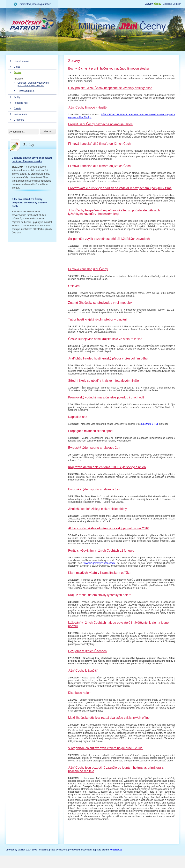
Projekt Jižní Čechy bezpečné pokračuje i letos (100, 124)
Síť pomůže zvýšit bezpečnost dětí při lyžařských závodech (109, 239)
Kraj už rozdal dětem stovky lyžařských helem (100, 595)
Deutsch (177, 4)
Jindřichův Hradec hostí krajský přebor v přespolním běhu (108, 358)
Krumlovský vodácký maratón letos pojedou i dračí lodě (106, 397)
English (167, 4)
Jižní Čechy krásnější (83, 671)
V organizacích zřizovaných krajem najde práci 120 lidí (106, 748)
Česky (158, 4)
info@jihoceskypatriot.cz (38, 4)
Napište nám (20, 114)
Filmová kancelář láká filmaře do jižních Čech (99, 144)
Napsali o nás (78, 417)
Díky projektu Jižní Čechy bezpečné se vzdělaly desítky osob (29, 203)
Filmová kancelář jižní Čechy (88, 269)
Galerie (17, 109)
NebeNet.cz (116, 850)
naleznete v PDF (150, 424)
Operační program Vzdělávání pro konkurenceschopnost (33, 84)
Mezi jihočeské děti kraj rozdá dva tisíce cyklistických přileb (109, 718)
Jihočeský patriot (32, 24)
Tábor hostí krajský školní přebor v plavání (97, 319)
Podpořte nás (21, 103)
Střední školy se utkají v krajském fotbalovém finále (104, 381)
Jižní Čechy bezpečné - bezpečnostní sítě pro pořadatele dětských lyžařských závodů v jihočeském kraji (114, 212)
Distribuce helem (80, 693)
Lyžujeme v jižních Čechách (87, 651)
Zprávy (17, 72)
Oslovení (74, 286)
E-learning (19, 120)
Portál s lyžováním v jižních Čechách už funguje (101, 551)
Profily (17, 97)
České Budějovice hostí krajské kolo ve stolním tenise (105, 339)
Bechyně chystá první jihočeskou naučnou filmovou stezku (108, 68)
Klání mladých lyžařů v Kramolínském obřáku (99, 573)
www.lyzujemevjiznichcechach (99, 563)
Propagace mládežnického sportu (91, 431)
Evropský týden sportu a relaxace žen (94, 448)
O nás (17, 67)
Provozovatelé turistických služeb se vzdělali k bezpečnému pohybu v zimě (120, 188)
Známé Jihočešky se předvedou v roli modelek (100, 303)
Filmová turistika (26, 91)
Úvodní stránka (22, 61)
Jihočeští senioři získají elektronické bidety (97, 509)
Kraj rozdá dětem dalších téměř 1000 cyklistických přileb (107, 467)
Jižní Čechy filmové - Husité (87, 107)
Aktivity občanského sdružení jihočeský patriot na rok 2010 (109, 528)
